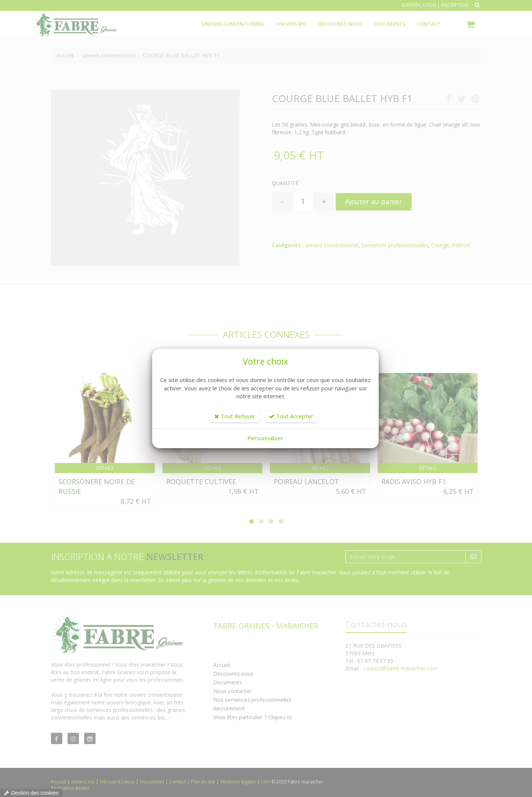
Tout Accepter (291, 416)
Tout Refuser (235, 416)
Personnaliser (265, 438)
